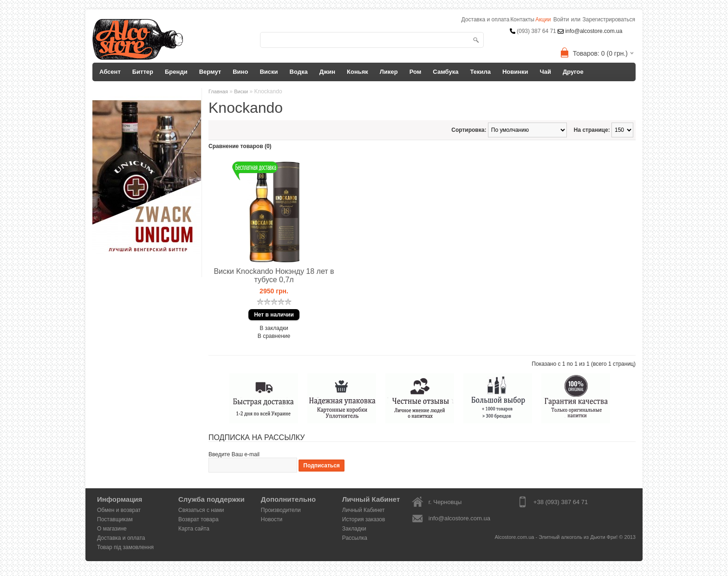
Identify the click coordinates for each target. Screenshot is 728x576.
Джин (327, 72)
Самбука (445, 72)
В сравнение (274, 336)
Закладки (354, 529)
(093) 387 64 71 (536, 31)
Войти (561, 19)
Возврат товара (198, 519)
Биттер (143, 72)
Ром (416, 72)
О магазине (112, 529)
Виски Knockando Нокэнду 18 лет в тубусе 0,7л (274, 275)
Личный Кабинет (364, 510)
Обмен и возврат (119, 510)
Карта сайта (194, 529)
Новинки (515, 72)
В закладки (274, 328)
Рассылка (355, 538)
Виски (269, 72)
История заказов (364, 519)
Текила (480, 72)
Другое (573, 72)
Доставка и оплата (121, 538)
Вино (240, 72)
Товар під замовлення (125, 547)
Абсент (110, 72)
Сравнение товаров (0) (240, 146)
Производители (281, 510)
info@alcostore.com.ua (593, 31)
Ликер (389, 72)
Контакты (522, 19)
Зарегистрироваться (609, 19)
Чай (546, 72)
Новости (272, 519)
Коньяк (357, 72)
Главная (218, 91)
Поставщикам (115, 519)
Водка (299, 72)
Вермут (210, 72)
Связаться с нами (201, 510)
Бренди (176, 72)
